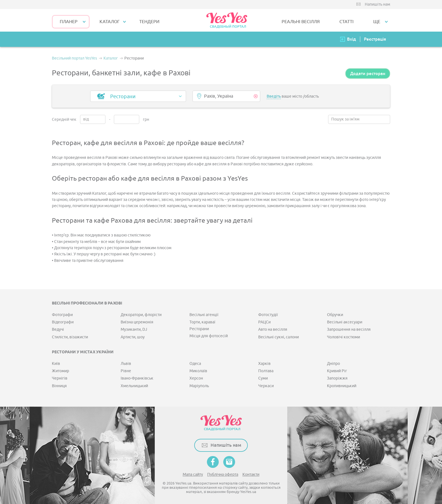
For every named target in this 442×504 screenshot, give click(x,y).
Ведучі (58, 329)
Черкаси (266, 386)
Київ (56, 364)
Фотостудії (268, 315)
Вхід (352, 39)
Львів (126, 364)
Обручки (335, 315)
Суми (263, 378)
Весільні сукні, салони (279, 337)
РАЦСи (264, 322)
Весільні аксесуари (345, 322)
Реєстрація (375, 39)
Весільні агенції (204, 315)
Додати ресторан (368, 74)
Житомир (60, 371)
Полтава (266, 371)
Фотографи (62, 315)
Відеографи (63, 322)
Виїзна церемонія (137, 322)
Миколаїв (198, 371)
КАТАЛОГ (110, 22)
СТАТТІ (346, 22)
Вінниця (59, 386)
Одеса (195, 364)
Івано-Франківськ (137, 378)
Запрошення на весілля (349, 329)
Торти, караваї (202, 322)
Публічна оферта (223, 475)
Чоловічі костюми (343, 337)
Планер (69, 22)
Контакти (251, 475)
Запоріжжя (337, 378)
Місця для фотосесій (209, 336)
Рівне (126, 371)
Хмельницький (134, 386)
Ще (377, 22)
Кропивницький (342, 386)
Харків (264, 364)
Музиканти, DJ (134, 329)
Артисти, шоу (133, 337)
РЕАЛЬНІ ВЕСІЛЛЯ (301, 22)
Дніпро (333, 364)
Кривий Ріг (337, 371)
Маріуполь (199, 386)
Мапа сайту (193, 475)
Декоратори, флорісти (141, 315)
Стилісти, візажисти (70, 337)
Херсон (196, 378)
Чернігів (60, 378)
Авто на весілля (273, 329)
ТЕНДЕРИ (149, 22)
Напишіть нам (377, 4)
